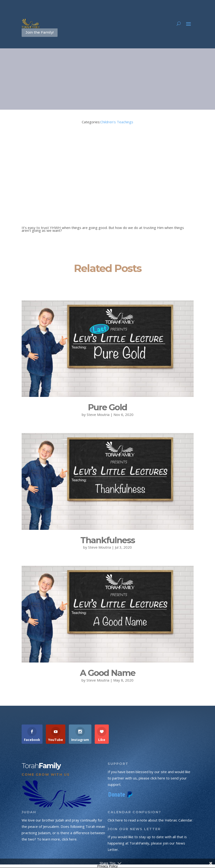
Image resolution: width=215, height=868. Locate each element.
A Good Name (108, 673)
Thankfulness (108, 540)
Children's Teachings (117, 122)
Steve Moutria (98, 415)
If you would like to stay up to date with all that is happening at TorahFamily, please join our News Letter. (147, 843)
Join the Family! (40, 32)
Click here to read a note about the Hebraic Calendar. (150, 820)
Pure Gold (107, 407)
